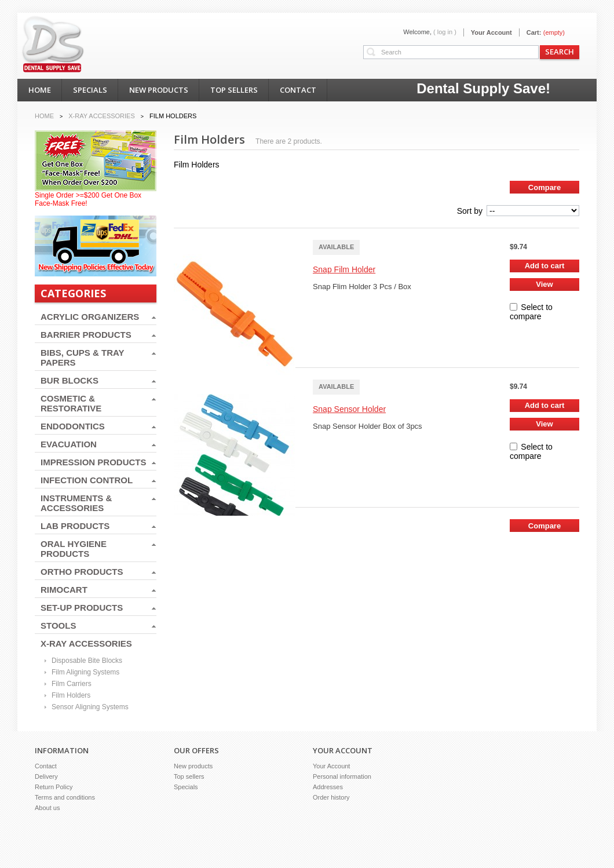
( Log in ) (445, 32)
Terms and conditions (65, 797)
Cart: (534, 32)
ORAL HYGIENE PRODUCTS (74, 549)
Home (44, 116)
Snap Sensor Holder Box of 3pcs (368, 426)
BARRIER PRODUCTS (86, 335)
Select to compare (531, 312)
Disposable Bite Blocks (87, 661)
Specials (186, 787)
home (40, 90)
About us (47, 808)
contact (298, 90)
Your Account (491, 32)
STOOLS (58, 626)
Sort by (470, 211)
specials (90, 90)
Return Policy (54, 787)
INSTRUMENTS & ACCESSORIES (76, 503)
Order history (331, 797)
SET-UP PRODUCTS (82, 608)
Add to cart (545, 266)
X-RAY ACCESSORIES (86, 643)
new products (159, 90)
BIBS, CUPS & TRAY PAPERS (82, 358)
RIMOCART (64, 590)
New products (193, 766)
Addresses (328, 787)
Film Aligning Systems (85, 672)
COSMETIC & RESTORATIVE (71, 403)
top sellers (234, 90)
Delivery (46, 776)
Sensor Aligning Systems (90, 707)
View (544, 284)
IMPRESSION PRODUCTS (94, 462)
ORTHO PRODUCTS (82, 572)
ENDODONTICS (73, 426)
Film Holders (71, 695)
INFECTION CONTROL (87, 480)
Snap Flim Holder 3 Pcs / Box (362, 287)
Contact (46, 766)
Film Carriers (72, 684)
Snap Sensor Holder (349, 409)
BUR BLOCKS (70, 380)
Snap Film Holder (344, 269)
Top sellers (189, 776)
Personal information (342, 776)
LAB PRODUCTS (75, 526)
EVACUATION (69, 444)
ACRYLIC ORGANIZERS (90, 317)
